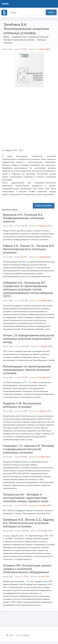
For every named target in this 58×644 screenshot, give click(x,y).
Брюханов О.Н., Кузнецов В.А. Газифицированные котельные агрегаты (24, 218)
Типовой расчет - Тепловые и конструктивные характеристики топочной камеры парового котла (26, 498)
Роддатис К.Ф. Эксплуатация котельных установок (22, 405)
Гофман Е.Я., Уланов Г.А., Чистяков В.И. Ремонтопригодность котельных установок (29, 249)
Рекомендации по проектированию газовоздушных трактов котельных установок (27, 370)
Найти (51, 12)
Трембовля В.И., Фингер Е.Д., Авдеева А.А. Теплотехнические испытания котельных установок (29, 523)
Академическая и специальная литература (30, 37)
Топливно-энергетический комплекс (19, 40)
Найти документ (44, 206)
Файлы (5, 4)
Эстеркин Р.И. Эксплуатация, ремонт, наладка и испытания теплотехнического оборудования (27, 569)
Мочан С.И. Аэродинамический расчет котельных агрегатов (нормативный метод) (29, 339)
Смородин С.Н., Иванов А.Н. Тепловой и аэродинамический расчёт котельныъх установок (28, 449)
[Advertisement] (29, 117)
